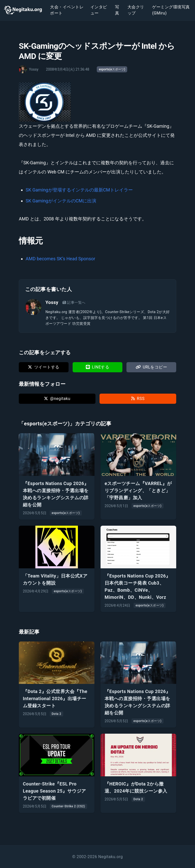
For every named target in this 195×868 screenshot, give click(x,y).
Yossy (52, 302)
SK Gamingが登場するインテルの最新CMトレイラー (79, 190)
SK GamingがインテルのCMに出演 (61, 201)
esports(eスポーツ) (112, 69)
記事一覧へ (74, 302)
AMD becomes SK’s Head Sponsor (60, 259)
